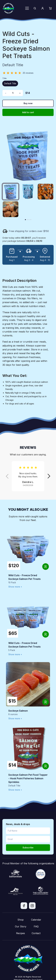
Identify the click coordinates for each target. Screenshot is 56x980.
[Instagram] (32, 906)
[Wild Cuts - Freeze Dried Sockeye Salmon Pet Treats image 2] (28, 192)
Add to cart (28, 112)
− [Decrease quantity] (6, 93)
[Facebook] (24, 906)
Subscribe (28, 848)
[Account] (43, 8)
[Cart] (50, 8)
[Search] (35, 8)
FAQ (36, 926)
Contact (36, 933)
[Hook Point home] (8, 8)
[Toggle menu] (27, 8)
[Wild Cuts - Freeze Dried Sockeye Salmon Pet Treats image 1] (11, 192)
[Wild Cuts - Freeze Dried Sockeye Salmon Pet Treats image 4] (11, 209)
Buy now (28, 103)
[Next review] (49, 476)
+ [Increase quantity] (20, 93)
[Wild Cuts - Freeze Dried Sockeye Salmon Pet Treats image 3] (45, 192)
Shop (21, 920)
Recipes (21, 933)
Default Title (10, 83)
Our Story (21, 926)
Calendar (36, 920)
